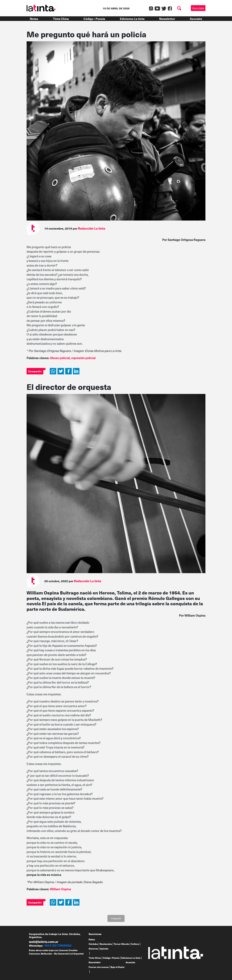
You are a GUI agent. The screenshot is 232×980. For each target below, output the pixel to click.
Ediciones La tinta (132, 19)
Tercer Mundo (121, 944)
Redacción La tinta (92, 228)
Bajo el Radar (118, 967)
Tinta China (61, 19)
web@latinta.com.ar (44, 942)
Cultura (135, 944)
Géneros (93, 949)
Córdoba (93, 944)
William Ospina (60, 889)
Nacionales (106, 944)
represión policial (83, 358)
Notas (34, 19)
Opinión (104, 949)
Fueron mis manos (99, 967)
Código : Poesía (94, 19)
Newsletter (167, 19)
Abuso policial (60, 358)
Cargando (116, 918)
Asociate (198, 8)
